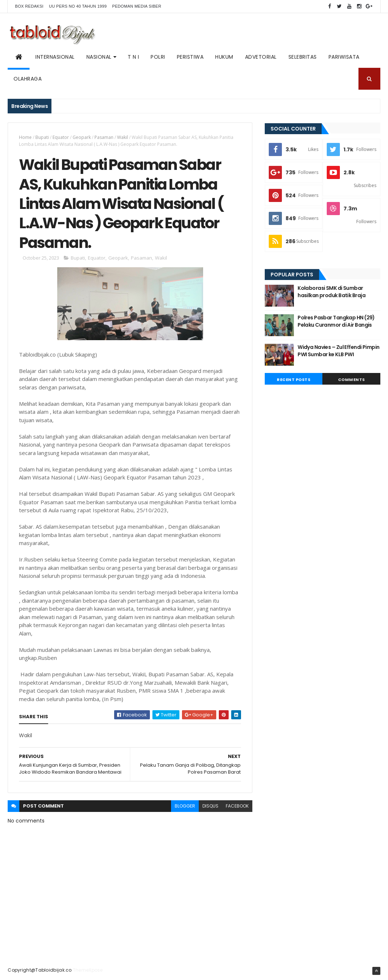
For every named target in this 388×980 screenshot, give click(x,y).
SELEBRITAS (303, 57)
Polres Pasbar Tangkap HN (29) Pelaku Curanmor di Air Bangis (336, 321)
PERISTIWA (190, 57)
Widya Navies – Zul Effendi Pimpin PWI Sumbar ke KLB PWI (339, 351)
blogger (185, 806)
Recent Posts (294, 380)
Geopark (82, 137)
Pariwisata (344, 57)
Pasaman (104, 137)
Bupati (42, 137)
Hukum (224, 57)
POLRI (158, 57)
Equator (61, 137)
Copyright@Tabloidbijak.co (40, 970)
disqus (210, 806)
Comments (352, 380)
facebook (237, 806)
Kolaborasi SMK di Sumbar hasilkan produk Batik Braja (331, 292)
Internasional (55, 57)
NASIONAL (99, 57)
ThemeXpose (88, 970)
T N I (133, 57)
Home (25, 137)
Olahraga (28, 79)
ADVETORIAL (261, 57)
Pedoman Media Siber (137, 6)
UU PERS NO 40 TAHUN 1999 (78, 6)
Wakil (123, 137)
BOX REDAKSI (29, 6)
